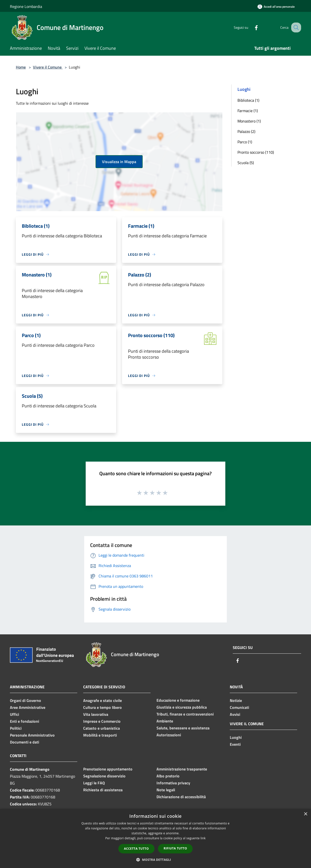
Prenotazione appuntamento (108, 769)
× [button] (305, 814)
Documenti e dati (25, 742)
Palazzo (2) (246, 131)
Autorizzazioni (169, 735)
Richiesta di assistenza (103, 790)
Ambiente (165, 721)
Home (21, 67)
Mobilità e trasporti (100, 735)
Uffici (14, 714)
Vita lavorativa (96, 714)
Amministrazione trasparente (182, 769)
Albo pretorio (168, 776)
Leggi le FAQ (94, 783)
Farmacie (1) (248, 111)
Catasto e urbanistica (102, 728)
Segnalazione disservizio (104, 776)
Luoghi (236, 737)
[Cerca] (295, 27)
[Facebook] (251, 27)
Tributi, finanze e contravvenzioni (185, 714)
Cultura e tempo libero (103, 707)
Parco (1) (245, 142)
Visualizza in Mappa (119, 162)
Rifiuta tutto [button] (175, 848)
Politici (16, 728)
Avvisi (235, 714)
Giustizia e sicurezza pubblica (182, 707)
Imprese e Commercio (102, 721)
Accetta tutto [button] (136, 849)
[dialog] (155, 838)
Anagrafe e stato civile (103, 700)
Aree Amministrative (28, 707)
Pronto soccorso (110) (256, 152)
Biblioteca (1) (248, 100)
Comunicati (239, 707)
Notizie (236, 700)
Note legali (166, 790)
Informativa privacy (173, 783)
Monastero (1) (249, 121)
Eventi (235, 744)
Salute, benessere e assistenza (183, 728)
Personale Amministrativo (32, 735)
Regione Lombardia (26, 6)
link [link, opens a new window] (203, 838)
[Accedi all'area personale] (276, 7)
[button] (155, 860)
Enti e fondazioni (25, 721)
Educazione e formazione (178, 700)
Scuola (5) (246, 163)
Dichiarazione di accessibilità (181, 797)
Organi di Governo (26, 700)
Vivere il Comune (48, 67)
